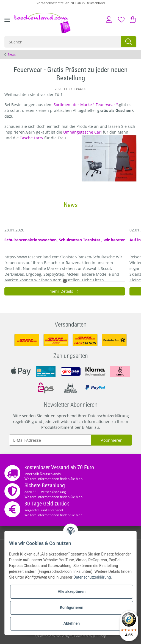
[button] (109, 20)
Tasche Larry (32, 138)
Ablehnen (72, 623)
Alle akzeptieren (72, 592)
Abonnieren (112, 440)
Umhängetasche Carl (83, 132)
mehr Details (65, 291)
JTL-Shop (99, 636)
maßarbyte (64, 636)
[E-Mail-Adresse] (50, 440)
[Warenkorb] (132, 20)
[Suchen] (63, 42)
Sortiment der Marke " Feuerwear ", (86, 105)
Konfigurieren (72, 607)
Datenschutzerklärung (108, 416)
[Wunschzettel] (121, 20)
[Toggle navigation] (7, 24)
